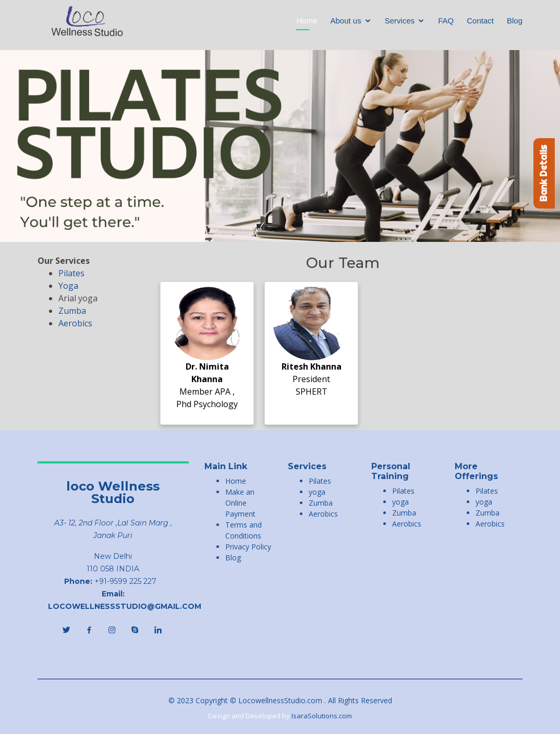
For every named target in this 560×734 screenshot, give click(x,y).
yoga (317, 492)
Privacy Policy (248, 547)
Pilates (71, 273)
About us (346, 21)
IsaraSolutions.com (322, 716)
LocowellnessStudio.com (281, 700)
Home (307, 21)
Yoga (68, 286)
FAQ (446, 21)
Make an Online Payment (240, 503)
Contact (480, 21)
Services (400, 21)
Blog (515, 21)
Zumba (72, 311)
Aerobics (75, 323)
